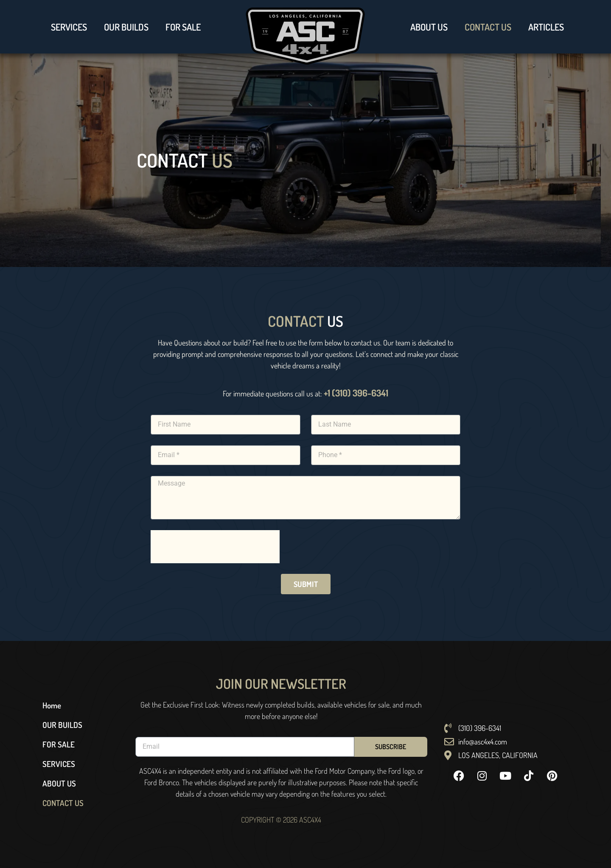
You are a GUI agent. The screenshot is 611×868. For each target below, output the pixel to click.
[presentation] (215, 547)
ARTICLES (546, 27)
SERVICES (69, 27)
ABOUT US (429, 27)
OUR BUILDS (126, 27)
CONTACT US (488, 27)
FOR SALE (183, 27)
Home (52, 705)
